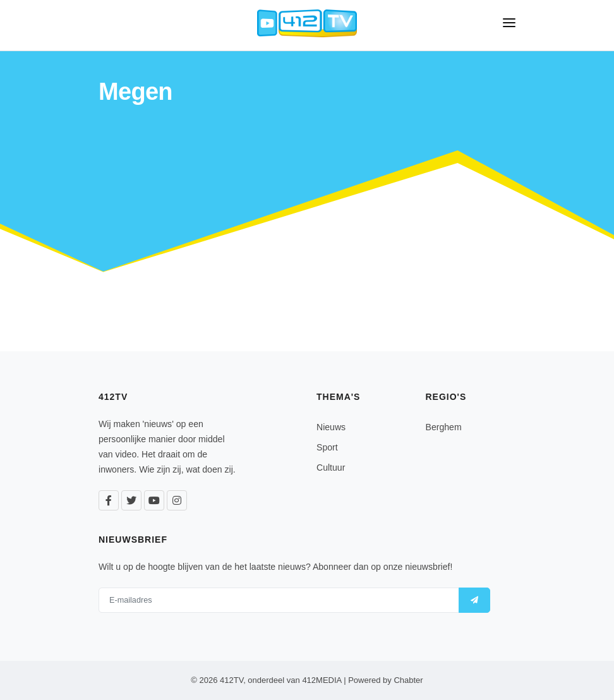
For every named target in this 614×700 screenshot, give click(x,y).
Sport (327, 447)
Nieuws (331, 427)
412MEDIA (322, 680)
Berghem (444, 427)
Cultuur (331, 468)
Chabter (408, 680)
